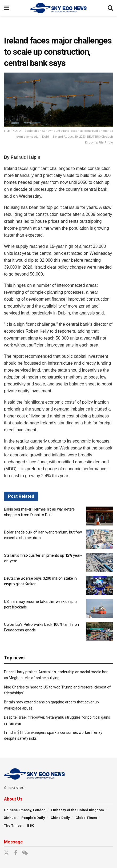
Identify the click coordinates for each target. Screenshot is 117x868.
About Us (13, 799)
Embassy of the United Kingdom (78, 810)
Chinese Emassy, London (25, 810)
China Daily (60, 818)
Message (13, 842)
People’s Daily (33, 818)
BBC (31, 825)
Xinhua (10, 818)
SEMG (20, 788)
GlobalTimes (86, 818)
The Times (13, 825)
